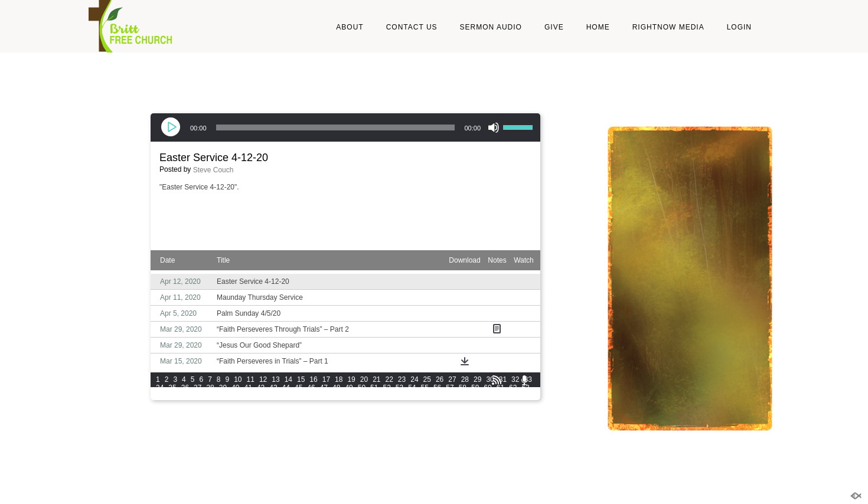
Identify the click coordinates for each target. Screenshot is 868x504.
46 (311, 388)
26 (440, 379)
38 (210, 388)
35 (172, 388)
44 (286, 388)
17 (326, 379)
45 (298, 388)
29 (477, 379)
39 (223, 388)
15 (301, 379)
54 (412, 388)
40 (235, 388)
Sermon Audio (491, 27)
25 (427, 379)
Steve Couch (213, 170)
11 (251, 379)
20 (364, 379)
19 (351, 379)
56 (437, 388)
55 (425, 388)
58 (463, 388)
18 (339, 379)
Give (554, 27)
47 (324, 388)
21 (376, 379)
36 (185, 388)
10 (238, 379)
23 (402, 379)
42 (261, 388)
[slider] (336, 127)
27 (452, 379)
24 (414, 379)
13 (275, 379)
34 (160, 388)
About (350, 27)
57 (450, 388)
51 (374, 388)
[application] (345, 127)
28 (465, 379)
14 (288, 379)
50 (362, 388)
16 (313, 379)
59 (475, 388)
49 (349, 388)
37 (198, 388)
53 (399, 388)
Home (598, 27)
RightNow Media (668, 27)
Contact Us (412, 27)
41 (248, 388)
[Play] (172, 127)
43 (273, 388)
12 (263, 379)
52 (386, 388)
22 (389, 379)
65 (172, 396)
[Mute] (494, 127)
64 (160, 396)
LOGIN (739, 27)
